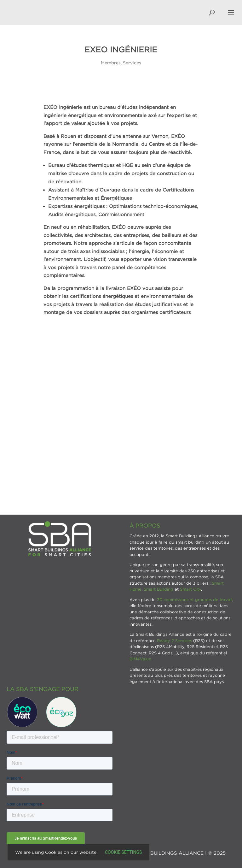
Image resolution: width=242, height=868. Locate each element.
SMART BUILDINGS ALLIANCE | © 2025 (178, 853)
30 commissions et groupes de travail (195, 599)
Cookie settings (123, 852)
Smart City (190, 589)
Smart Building (158, 589)
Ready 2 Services (174, 641)
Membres (111, 63)
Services (132, 63)
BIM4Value (140, 659)
